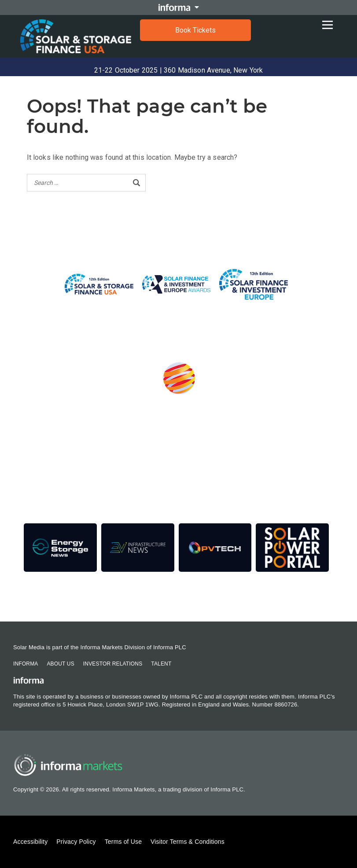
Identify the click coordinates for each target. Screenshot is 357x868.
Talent (161, 664)
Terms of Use (123, 842)
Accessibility (30, 842)
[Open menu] (330, 22)
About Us (60, 664)
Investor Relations (113, 664)
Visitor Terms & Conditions (188, 842)
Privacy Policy (76, 842)
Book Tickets (195, 30)
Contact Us (46, 598)
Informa (26, 664)
